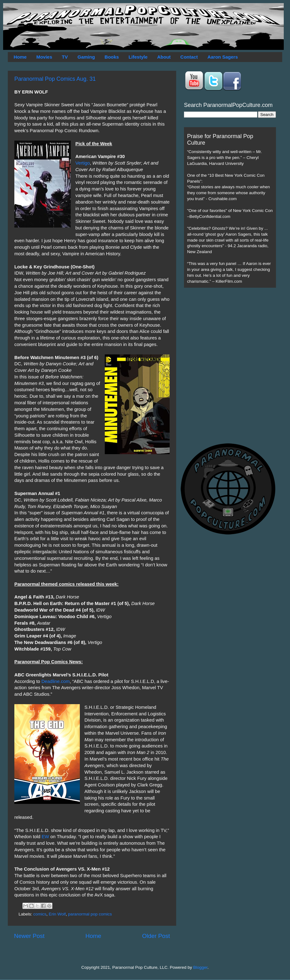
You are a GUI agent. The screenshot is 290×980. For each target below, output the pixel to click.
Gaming (86, 57)
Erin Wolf (57, 914)
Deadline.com (56, 681)
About (164, 57)
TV (65, 57)
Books (112, 57)
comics (40, 914)
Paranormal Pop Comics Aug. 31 (55, 79)
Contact (189, 57)
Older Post (156, 936)
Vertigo (83, 163)
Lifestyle (138, 57)
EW (45, 837)
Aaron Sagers (223, 57)
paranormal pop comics (90, 914)
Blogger (201, 967)
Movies (44, 57)
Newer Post (29, 936)
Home (20, 57)
